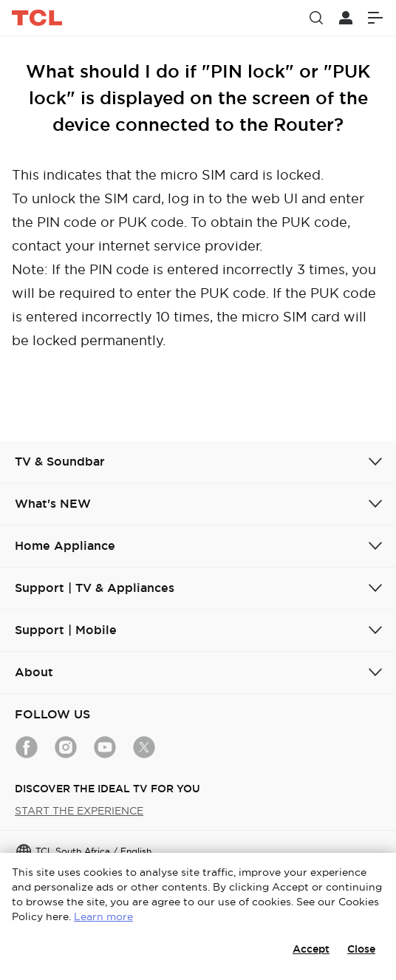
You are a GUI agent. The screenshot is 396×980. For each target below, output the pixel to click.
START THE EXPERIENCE (79, 811)
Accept (311, 949)
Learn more (103, 916)
